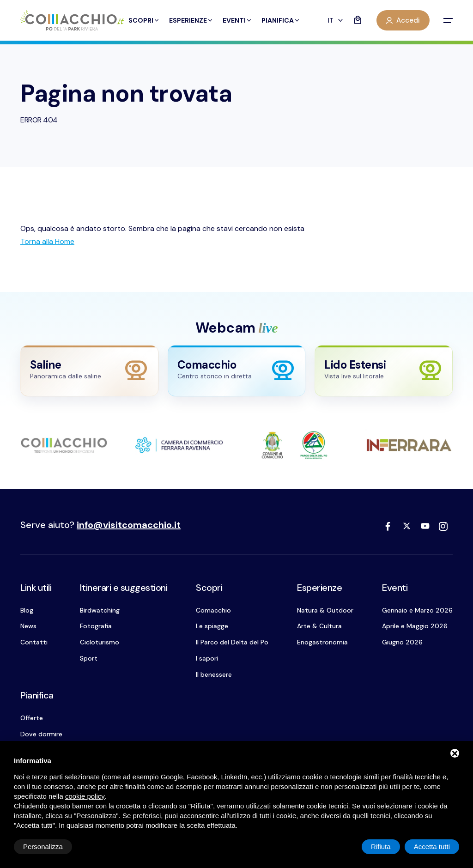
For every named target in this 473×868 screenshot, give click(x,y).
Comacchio (213, 610)
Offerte (32, 718)
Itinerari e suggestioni (124, 588)
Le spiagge (212, 626)
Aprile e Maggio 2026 (415, 626)
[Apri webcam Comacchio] (237, 371)
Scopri (144, 20)
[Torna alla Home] (47, 241)
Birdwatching (100, 610)
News (28, 626)
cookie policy (85, 796)
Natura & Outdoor (325, 610)
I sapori (207, 658)
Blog (27, 610)
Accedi (403, 20)
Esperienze (191, 20)
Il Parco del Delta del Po (232, 642)
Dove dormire (41, 734)
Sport (89, 658)
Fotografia (96, 626)
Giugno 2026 (402, 642)
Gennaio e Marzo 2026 (417, 610)
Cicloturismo (100, 642)
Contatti (34, 642)
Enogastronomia (322, 642)
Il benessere (214, 674)
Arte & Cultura (319, 626)
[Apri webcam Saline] (89, 371)
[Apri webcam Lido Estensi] (384, 371)
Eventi (237, 20)
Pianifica (281, 20)
